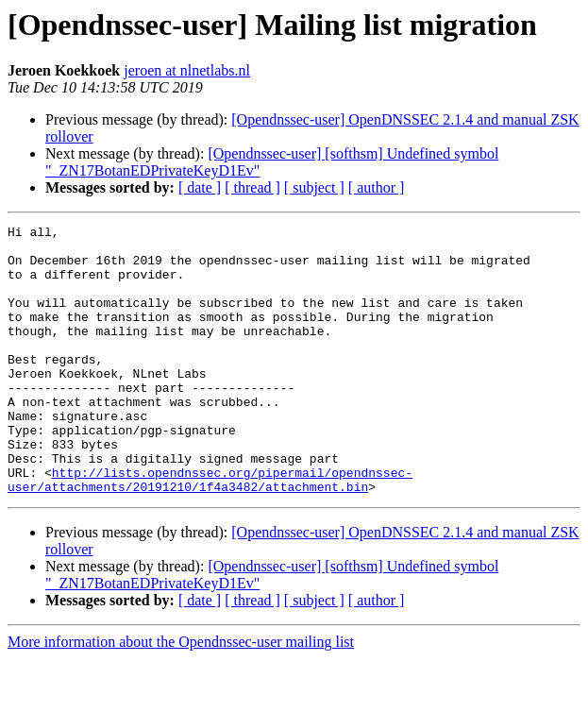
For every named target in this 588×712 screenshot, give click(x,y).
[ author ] (377, 187)
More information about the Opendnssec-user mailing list (181, 695)
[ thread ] (252, 187)
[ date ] (200, 187)
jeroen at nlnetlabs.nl (187, 70)
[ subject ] (314, 187)
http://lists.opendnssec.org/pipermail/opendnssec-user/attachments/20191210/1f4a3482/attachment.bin (210, 532)
